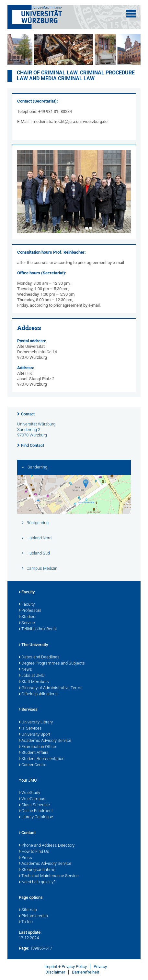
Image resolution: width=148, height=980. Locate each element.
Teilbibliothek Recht (38, 629)
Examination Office (37, 747)
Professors (30, 611)
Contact (28, 414)
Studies (27, 617)
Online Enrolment (36, 811)
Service (27, 623)
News (25, 670)
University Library (36, 722)
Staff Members (34, 682)
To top (26, 922)
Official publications (38, 694)
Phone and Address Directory (47, 846)
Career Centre (33, 765)
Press (25, 858)
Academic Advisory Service (45, 741)
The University (33, 645)
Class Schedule (34, 805)
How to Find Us (34, 852)
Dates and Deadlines (39, 657)
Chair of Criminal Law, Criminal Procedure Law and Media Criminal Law (76, 76)
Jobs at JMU (32, 676)
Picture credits (33, 916)
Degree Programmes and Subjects (52, 664)
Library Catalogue (36, 817)
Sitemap (28, 910)
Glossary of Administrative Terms (51, 688)
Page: (24, 948)
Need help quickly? (37, 882)
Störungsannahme (37, 870)
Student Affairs (34, 753)
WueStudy (29, 793)
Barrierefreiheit (85, 972)
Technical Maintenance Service (49, 876)
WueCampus (32, 799)
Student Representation (42, 759)
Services (28, 710)
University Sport (34, 735)
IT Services (30, 729)
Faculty (27, 592)
